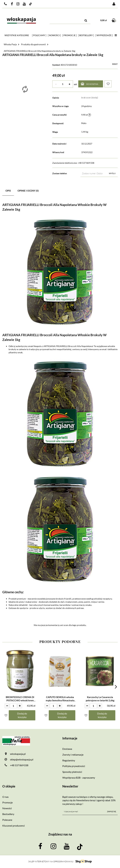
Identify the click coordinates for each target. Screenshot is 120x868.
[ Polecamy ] (39, 35)
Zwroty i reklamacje (73, 755)
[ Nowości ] (54, 35)
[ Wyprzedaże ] (104, 35)
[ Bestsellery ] (86, 35)
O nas (5, 797)
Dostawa (67, 749)
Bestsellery (8, 814)
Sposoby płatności (72, 772)
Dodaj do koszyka (22, 715)
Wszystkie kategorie (17, 35)
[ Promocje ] (69, 35)
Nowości (7, 808)
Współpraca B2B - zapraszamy (79, 778)
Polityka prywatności (74, 766)
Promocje (7, 802)
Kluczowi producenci (14, 826)
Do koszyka (89, 84)
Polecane (7, 820)
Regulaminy (69, 760)
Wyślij (112, 173)
